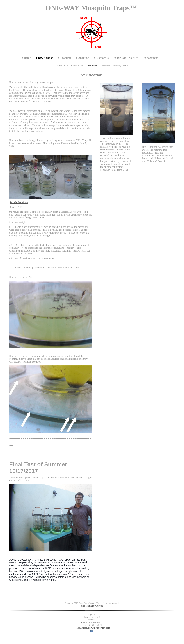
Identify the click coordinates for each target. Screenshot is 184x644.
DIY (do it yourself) (128, 58)
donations (152, 58)
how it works (46, 58)
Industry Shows (120, 66)
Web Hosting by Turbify (92, 606)
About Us (84, 58)
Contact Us (103, 58)
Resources (105, 66)
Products (66, 58)
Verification (92, 66)
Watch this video (19, 202)
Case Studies (77, 66)
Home (27, 58)
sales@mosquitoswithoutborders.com (93, 628)
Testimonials (62, 66)
